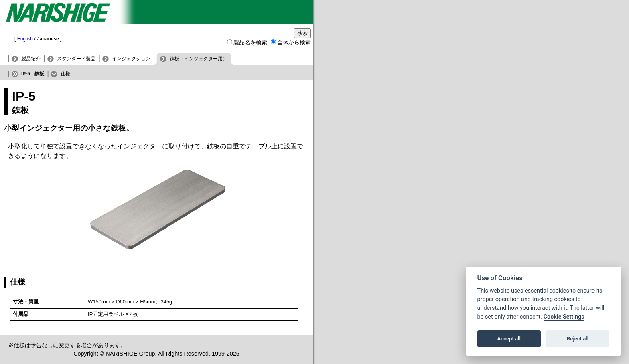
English (25, 39)
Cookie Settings (564, 317)
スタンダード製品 (76, 59)
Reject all (578, 339)
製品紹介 (31, 59)
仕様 (65, 74)
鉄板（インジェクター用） (199, 59)
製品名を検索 (250, 42)
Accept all (509, 339)
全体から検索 (294, 42)
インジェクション (131, 59)
